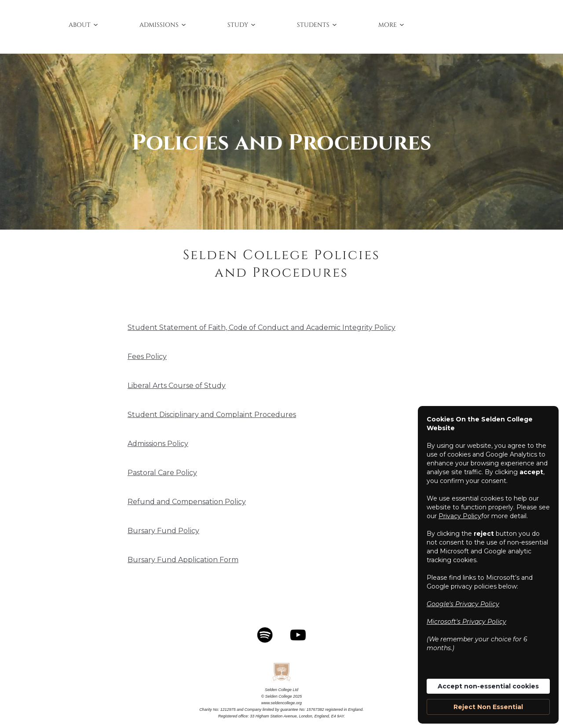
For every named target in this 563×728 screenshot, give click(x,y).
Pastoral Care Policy (162, 473)
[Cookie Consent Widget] (488, 565)
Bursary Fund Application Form (183, 560)
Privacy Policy (460, 516)
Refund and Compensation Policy (187, 502)
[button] (84, 25)
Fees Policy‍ (147, 357)
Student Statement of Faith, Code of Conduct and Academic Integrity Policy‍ (261, 327)
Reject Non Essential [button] (488, 707)
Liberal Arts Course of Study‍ (177, 386)
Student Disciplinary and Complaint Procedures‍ (212, 415)
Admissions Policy (158, 444)
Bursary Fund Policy (163, 531)
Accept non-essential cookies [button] (488, 686)
